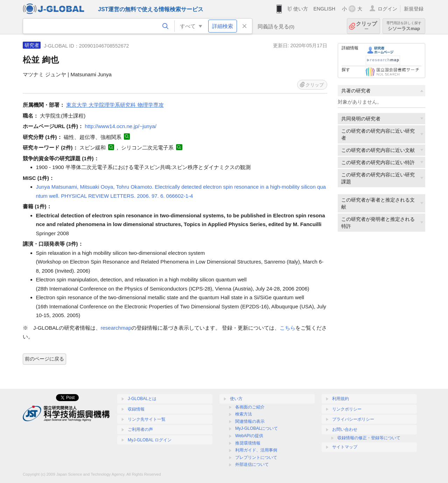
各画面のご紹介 (250, 407)
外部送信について (252, 464)
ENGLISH (324, 9)
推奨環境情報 (248, 443)
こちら (288, 328)
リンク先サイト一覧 (147, 419)
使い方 (301, 9)
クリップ (366, 26)
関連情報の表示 (250, 421)
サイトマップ (345, 447)
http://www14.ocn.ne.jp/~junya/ (121, 126)
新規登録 (414, 9)
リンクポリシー (347, 409)
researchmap (116, 328)
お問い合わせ (345, 429)
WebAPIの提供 (249, 436)
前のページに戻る (44, 359)
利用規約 (341, 399)
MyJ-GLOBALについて (257, 428)
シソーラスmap (404, 26)
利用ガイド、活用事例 (256, 450)
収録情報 (136, 409)
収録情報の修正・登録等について (369, 438)
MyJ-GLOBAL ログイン (150, 440)
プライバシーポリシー (353, 419)
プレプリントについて (256, 457)
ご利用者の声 (140, 429)
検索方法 (244, 414)
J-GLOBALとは (142, 399)
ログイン (387, 9)
